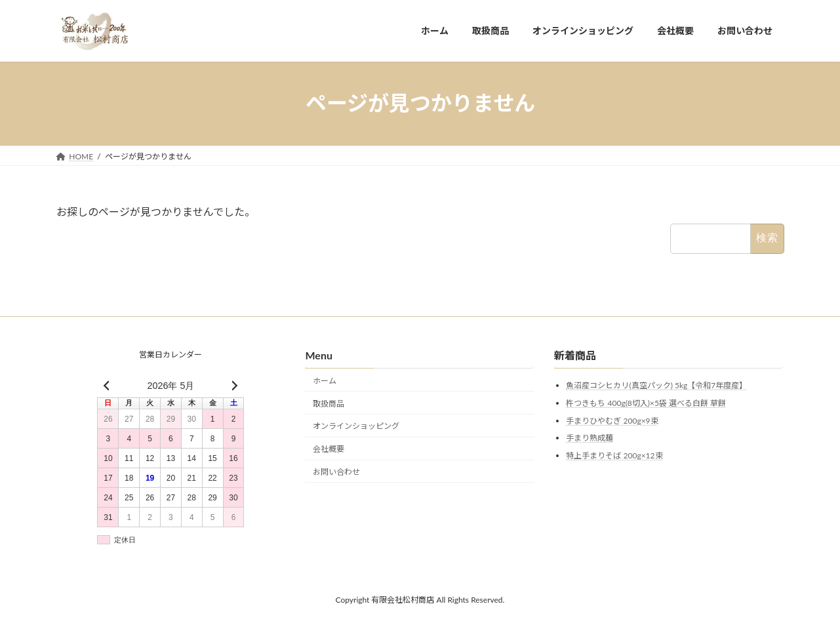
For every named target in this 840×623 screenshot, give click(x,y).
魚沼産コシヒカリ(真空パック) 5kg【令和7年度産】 (656, 386)
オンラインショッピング (356, 427)
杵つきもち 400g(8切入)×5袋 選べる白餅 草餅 (646, 403)
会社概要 (329, 449)
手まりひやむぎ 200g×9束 (612, 421)
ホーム (325, 381)
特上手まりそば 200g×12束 (614, 455)
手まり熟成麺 (590, 438)
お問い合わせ (336, 472)
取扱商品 (329, 404)
